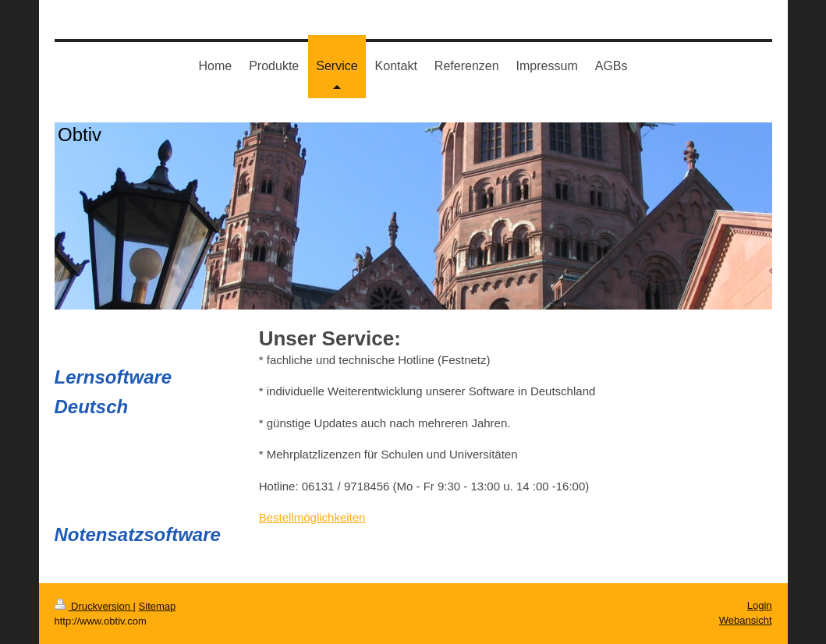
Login (760, 605)
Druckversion (94, 606)
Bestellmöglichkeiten (312, 517)
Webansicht (746, 620)
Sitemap (158, 606)
